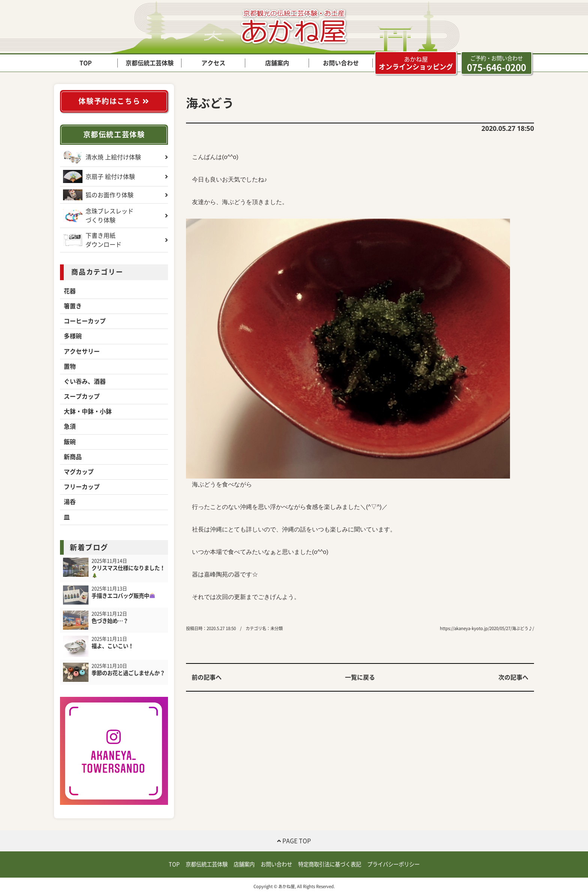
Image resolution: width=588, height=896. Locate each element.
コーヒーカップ (85, 321)
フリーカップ (82, 487)
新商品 (73, 457)
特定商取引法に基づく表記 (330, 864)
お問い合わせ (341, 63)
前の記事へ (207, 677)
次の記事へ (513, 677)
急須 (70, 426)
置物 (70, 366)
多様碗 (73, 336)
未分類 (277, 628)
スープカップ (82, 396)
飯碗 (70, 442)
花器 (70, 291)
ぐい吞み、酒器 (85, 381)
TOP (86, 63)
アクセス (213, 63)
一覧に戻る (360, 677)
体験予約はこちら (114, 101)
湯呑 (70, 502)
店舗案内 (277, 63)
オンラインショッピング (416, 63)
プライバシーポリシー (393, 864)
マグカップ (79, 472)
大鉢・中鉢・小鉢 (88, 411)
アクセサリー (82, 351)
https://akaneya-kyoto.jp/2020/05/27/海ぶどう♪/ (487, 628)
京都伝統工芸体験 (150, 63)
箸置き (73, 306)
